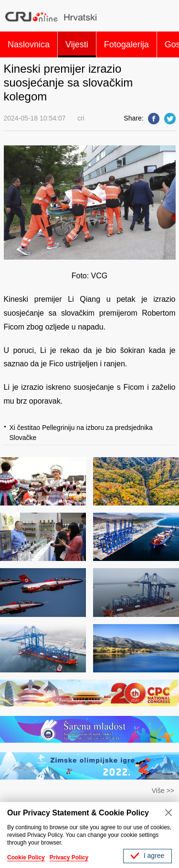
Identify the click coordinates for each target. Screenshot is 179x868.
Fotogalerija (126, 44)
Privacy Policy (69, 857)
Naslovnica (29, 44)
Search (166, 17)
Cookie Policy (26, 857)
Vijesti (77, 44)
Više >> (163, 791)
